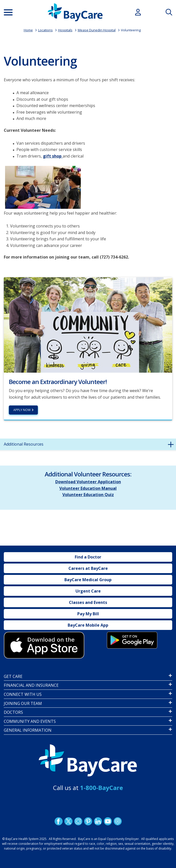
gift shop (53, 156)
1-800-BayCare (102, 788)
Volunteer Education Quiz (88, 495)
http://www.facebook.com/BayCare (58, 821)
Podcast (117, 821)
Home (28, 30)
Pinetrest (88, 821)
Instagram (78, 821)
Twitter (68, 821)
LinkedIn (98, 821)
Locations (45, 30)
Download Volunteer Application (88, 482)
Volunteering (131, 30)
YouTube (108, 821)
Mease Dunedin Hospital (97, 30)
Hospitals (65, 30)
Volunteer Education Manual (88, 488)
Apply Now (22, 410)
